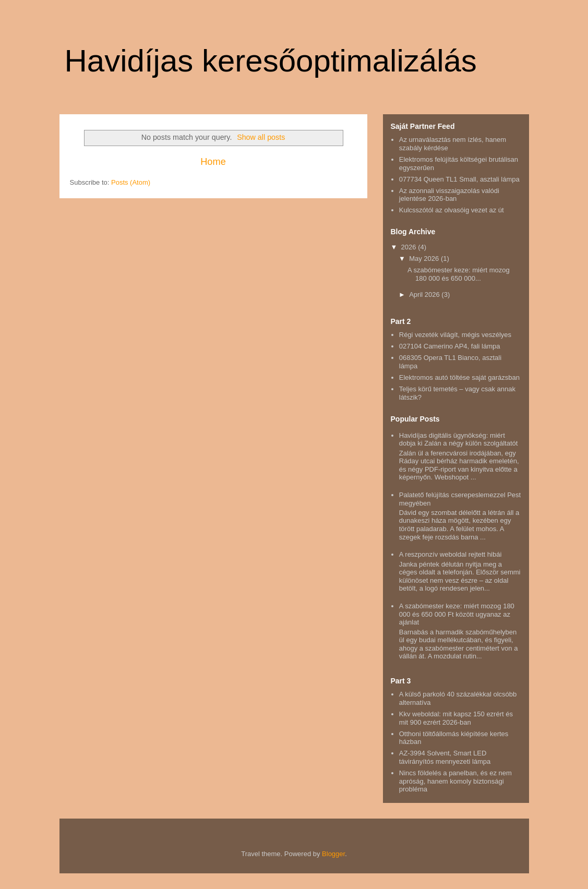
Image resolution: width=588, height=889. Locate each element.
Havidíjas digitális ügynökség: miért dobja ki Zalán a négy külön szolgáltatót (459, 440)
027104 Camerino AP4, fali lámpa (450, 346)
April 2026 (425, 295)
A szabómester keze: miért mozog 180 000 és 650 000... (459, 274)
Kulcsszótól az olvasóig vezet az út (452, 210)
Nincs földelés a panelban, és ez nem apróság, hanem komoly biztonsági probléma (455, 781)
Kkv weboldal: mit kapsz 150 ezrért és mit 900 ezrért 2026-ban (456, 718)
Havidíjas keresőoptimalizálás (271, 61)
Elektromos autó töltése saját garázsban (459, 377)
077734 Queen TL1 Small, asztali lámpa (459, 179)
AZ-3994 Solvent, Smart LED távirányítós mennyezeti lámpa (445, 757)
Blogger (333, 854)
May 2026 (425, 259)
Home (213, 162)
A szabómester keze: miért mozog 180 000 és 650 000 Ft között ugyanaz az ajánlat (457, 614)
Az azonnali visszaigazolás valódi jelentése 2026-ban (449, 195)
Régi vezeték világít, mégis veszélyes (455, 335)
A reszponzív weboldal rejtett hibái (451, 554)
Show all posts (261, 137)
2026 (410, 247)
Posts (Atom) (131, 182)
